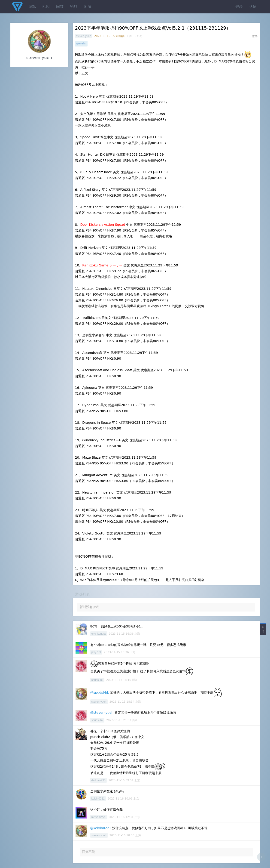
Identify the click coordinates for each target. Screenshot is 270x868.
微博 (255, 36)
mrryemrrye (99, 817)
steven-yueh (84, 36)
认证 (253, 7)
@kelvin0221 (101, 828)
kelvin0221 (98, 799)
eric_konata (99, 634)
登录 (239, 7)
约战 (74, 7)
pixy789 (96, 652)
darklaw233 (99, 780)
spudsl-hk (97, 680)
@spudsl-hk (100, 692)
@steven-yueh (102, 713)
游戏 (32, 7)
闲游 (88, 7)
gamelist (81, 43)
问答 (60, 7)
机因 (46, 7)
